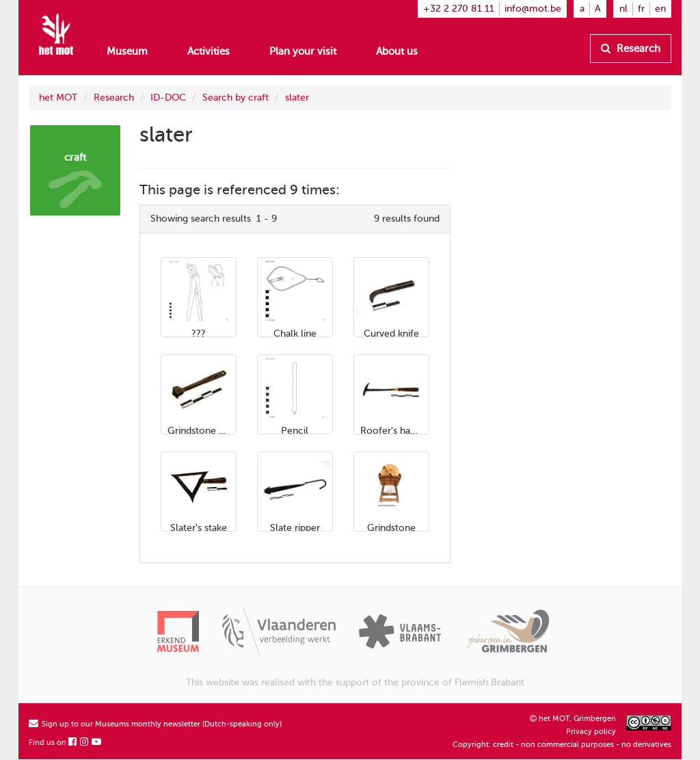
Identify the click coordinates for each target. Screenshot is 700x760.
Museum (127, 51)
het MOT (58, 97)
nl (623, 9)
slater (297, 97)
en (660, 9)
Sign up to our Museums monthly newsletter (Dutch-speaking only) (155, 724)
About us (397, 51)
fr (641, 9)
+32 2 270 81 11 (459, 9)
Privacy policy (591, 732)
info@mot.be (533, 9)
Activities (208, 51)
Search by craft (235, 97)
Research (631, 49)
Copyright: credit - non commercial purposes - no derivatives (562, 745)
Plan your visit (303, 51)
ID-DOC (168, 97)
